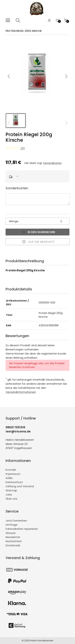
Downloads (13, 545)
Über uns (11, 499)
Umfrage (12, 525)
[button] (66, 76)
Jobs (9, 494)
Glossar (11, 533)
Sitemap (11, 490)
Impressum (13, 474)
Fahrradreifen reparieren (22, 529)
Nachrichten (14, 541)
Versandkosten (52, 163)
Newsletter (13, 537)
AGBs (9, 478)
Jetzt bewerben (16, 521)
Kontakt (11, 470)
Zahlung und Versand (20, 486)
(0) (15, 148)
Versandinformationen (21, 392)
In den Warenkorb (38, 232)
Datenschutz (14, 482)
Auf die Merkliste (38, 242)
